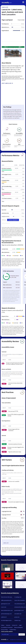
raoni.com (4, 607)
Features (8, 625)
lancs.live (5, 7)
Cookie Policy (13, 630)
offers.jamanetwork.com (7, 600)
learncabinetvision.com (7, 610)
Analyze (22, 634)
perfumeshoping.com (6, 614)
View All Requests (13, 220)
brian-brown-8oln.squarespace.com (7, 597)
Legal (20, 625)
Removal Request (18, 627)
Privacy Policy (4, 630)
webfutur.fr (4, 617)
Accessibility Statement (7, 627)
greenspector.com (6, 604)
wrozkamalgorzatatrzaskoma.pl (7, 620)
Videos (3, 625)
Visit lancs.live (7, 83)
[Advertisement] (13, 37)
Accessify (7, 3)
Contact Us (15, 625)
